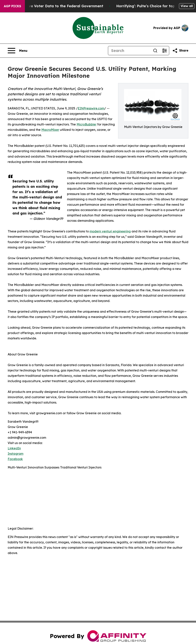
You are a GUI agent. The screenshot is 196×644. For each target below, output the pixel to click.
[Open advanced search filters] (164, 51)
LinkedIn (14, 448)
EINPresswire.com (91, 108)
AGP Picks (12, 6)
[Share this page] (180, 51)
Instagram (16, 454)
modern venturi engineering (110, 231)
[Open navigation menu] (18, 51)
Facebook (15, 459)
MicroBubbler (87, 124)
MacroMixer (50, 130)
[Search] (129, 51)
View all (187, 6)
